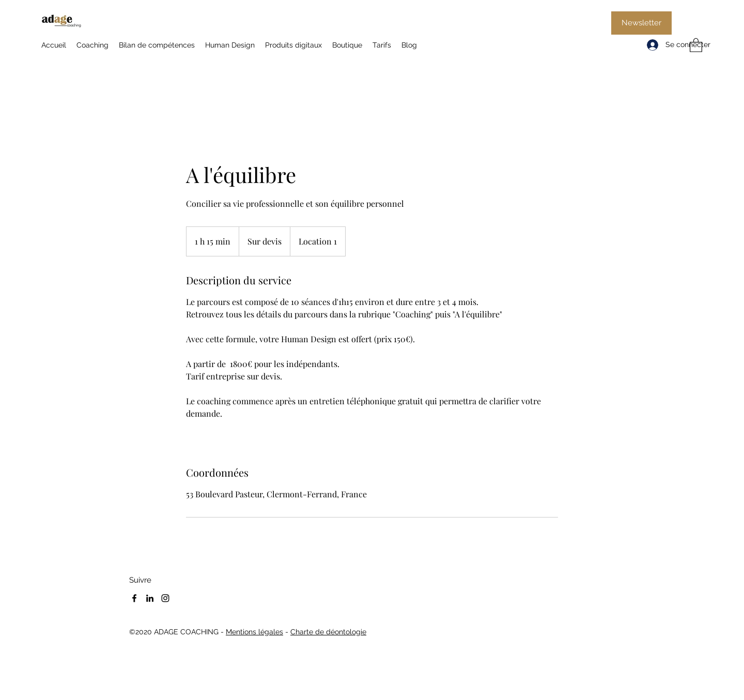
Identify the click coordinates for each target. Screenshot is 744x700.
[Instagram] (165, 598)
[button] (696, 45)
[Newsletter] (641, 23)
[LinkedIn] (150, 598)
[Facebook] (134, 598)
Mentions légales (254, 632)
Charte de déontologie (328, 632)
